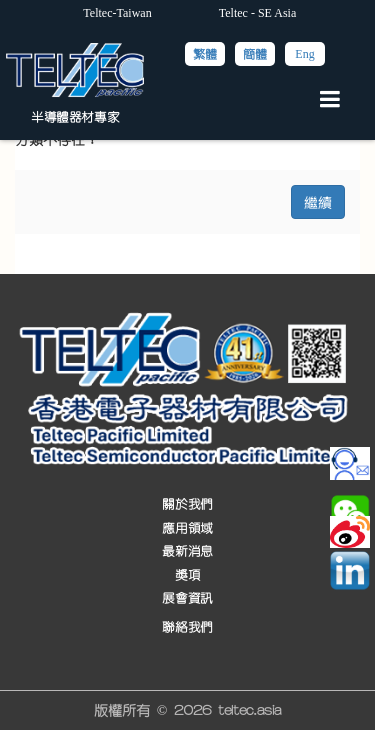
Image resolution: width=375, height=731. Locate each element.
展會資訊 (187, 598)
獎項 (187, 574)
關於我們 (187, 504)
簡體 (255, 54)
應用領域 (187, 528)
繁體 (205, 54)
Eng (304, 54)
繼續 (318, 201)
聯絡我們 (187, 627)
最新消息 (187, 551)
